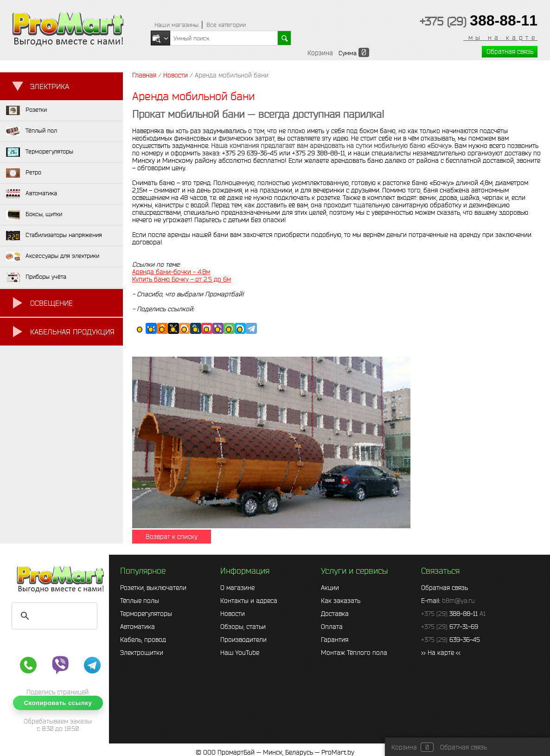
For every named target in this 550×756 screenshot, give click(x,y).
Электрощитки (142, 653)
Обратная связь (510, 51)
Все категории (226, 25)
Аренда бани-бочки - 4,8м (171, 272)
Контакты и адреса (249, 601)
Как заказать (341, 601)
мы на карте (500, 38)
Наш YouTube (240, 653)
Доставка (335, 614)
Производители (243, 640)
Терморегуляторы (146, 614)
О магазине (237, 588)
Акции (330, 588)
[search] (53, 616)
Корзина (320, 53)
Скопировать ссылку (58, 703)
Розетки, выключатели (153, 588)
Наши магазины (176, 25)
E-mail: (448, 601)
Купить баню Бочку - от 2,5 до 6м (182, 279)
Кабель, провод (143, 640)
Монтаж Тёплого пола (354, 653)
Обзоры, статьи (243, 627)
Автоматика (137, 627)
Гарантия (335, 640)
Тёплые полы (140, 601)
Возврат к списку (172, 537)
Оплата (332, 627)
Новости (233, 614)
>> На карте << (441, 653)
